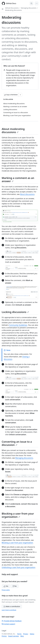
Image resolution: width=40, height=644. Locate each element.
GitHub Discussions (12, 8)
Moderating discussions (13, 10)
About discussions (27, 194)
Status (32, 634)
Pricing (4, 636)
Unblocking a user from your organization (18, 567)
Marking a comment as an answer (18, 179)
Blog (22, 636)
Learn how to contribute (9, 610)
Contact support (8, 624)
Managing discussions (29, 8)
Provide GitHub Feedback (12, 621)
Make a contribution (12, 606)
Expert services (13, 636)
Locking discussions (15, 312)
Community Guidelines (18, 325)
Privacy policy (6, 590)
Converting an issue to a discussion (17, 443)
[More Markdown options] (20, 95)
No (15, 586)
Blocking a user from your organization (18, 515)
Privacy (26, 634)
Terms (19, 634)
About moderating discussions (13, 130)
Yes (6, 586)
